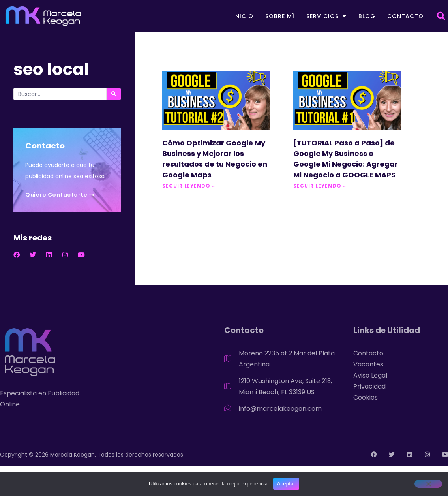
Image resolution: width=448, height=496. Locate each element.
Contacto (405, 16)
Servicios (326, 16)
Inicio (243, 16)
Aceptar (286, 484)
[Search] (114, 94)
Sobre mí (280, 16)
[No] (428, 484)
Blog (367, 16)
